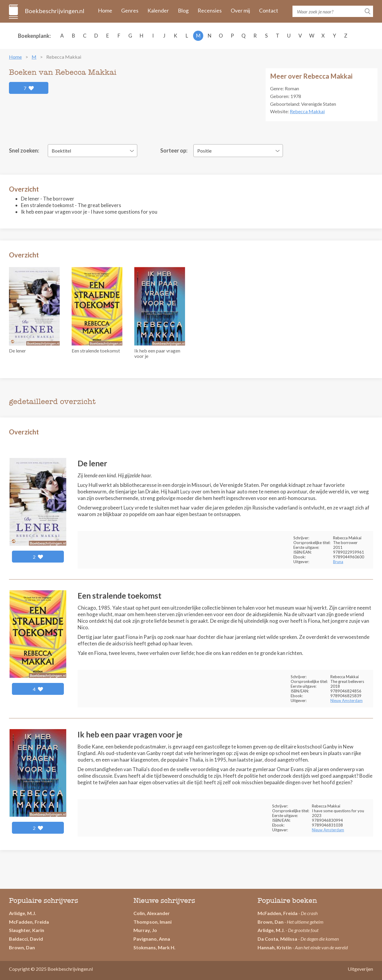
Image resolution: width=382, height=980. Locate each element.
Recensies (210, 10)
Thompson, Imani (153, 922)
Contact (269, 10)
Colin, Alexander (152, 913)
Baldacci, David (26, 939)
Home (105, 10)
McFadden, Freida (29, 922)
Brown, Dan (271, 922)
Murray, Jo (145, 930)
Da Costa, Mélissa (277, 939)
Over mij (240, 10)
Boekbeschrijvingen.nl (54, 11)
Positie (204, 151)
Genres (130, 10)
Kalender (158, 10)
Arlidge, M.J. (23, 913)
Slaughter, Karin (27, 930)
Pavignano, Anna (152, 939)
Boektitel (61, 151)
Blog (183, 10)
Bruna (338, 562)
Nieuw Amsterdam (346, 701)
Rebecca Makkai (307, 111)
